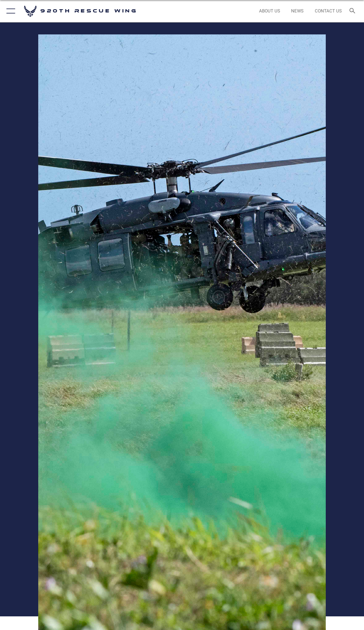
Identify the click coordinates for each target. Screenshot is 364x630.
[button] (10, 11)
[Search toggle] (354, 11)
